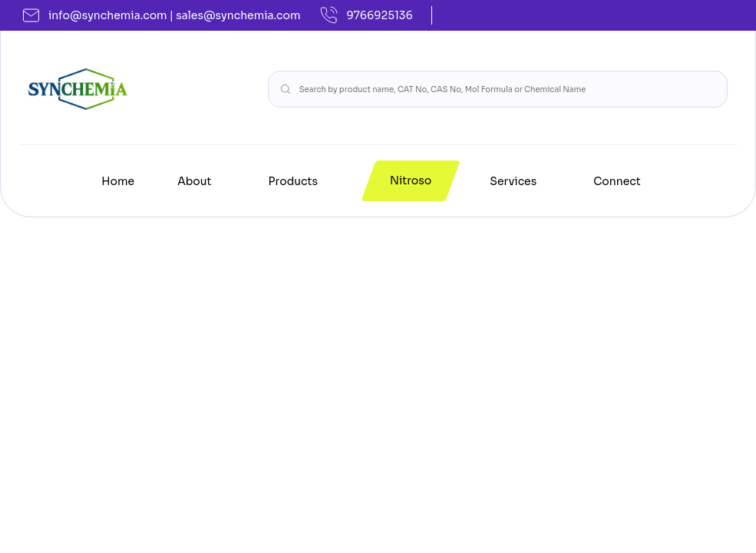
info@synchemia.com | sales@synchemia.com (162, 15)
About (194, 181)
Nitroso (411, 180)
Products (293, 181)
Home (118, 181)
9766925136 (366, 15)
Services (513, 181)
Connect (617, 181)
